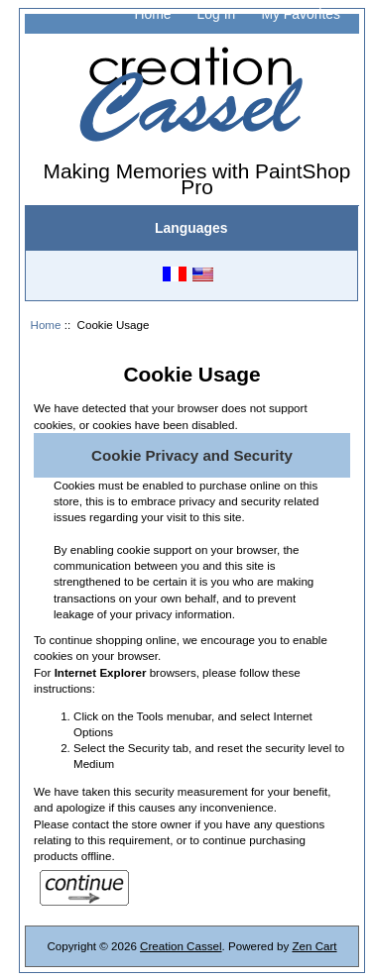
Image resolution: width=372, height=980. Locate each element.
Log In (217, 14)
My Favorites (301, 14)
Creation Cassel (181, 946)
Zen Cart (314, 946)
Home (152, 14)
